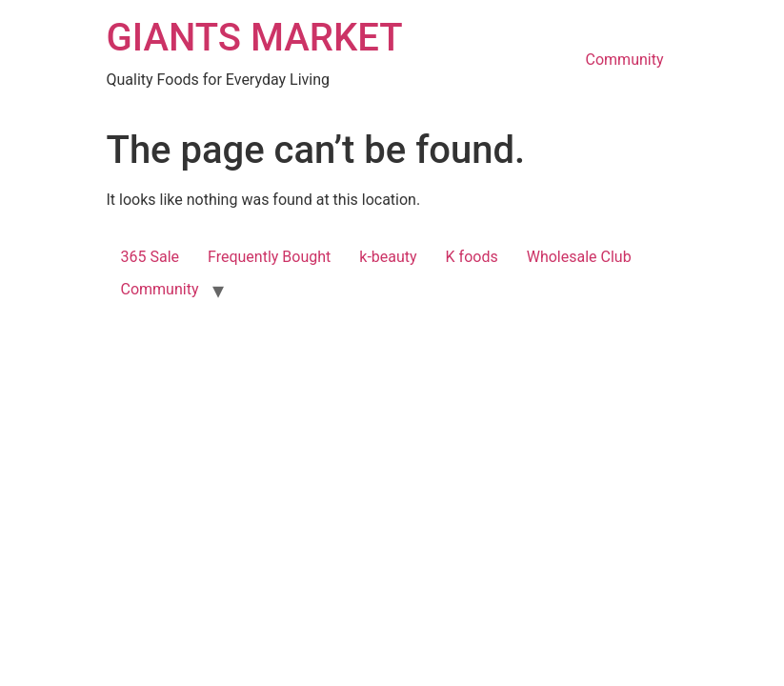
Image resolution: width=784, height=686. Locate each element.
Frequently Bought (269, 257)
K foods (472, 257)
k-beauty (388, 257)
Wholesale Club (579, 257)
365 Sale (151, 257)
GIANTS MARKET (255, 38)
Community (625, 60)
